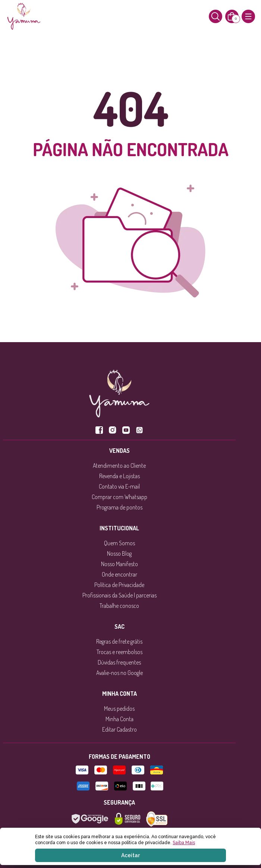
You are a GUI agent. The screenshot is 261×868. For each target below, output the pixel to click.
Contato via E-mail (119, 486)
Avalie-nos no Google (120, 673)
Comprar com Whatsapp (120, 497)
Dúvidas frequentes (119, 662)
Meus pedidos (119, 708)
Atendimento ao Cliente (119, 465)
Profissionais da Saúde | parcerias (120, 595)
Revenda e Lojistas (120, 476)
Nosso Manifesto (120, 564)
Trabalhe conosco (119, 606)
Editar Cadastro (120, 729)
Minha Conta (120, 719)
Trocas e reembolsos (120, 652)
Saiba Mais (184, 843)
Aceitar (130, 855)
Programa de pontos (120, 507)
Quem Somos (120, 543)
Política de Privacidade (119, 585)
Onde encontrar (120, 574)
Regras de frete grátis (119, 641)
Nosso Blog (119, 553)
